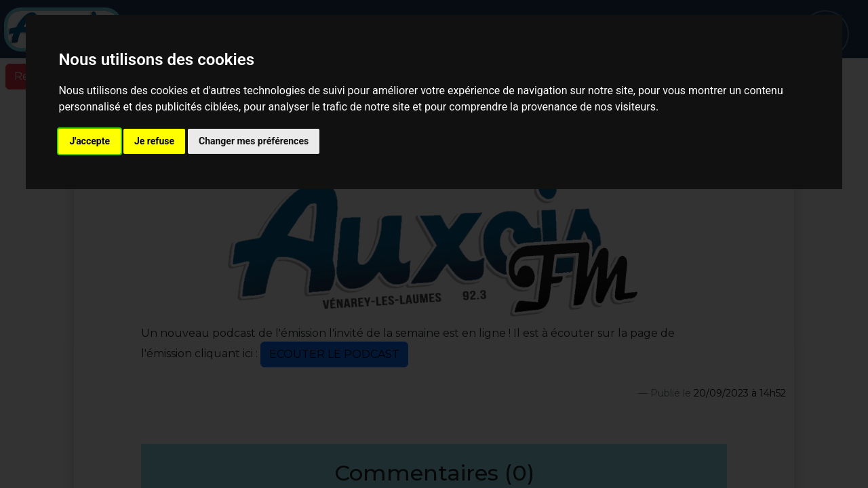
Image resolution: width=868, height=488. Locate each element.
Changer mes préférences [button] (254, 141)
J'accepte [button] (90, 141)
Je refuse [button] (154, 141)
